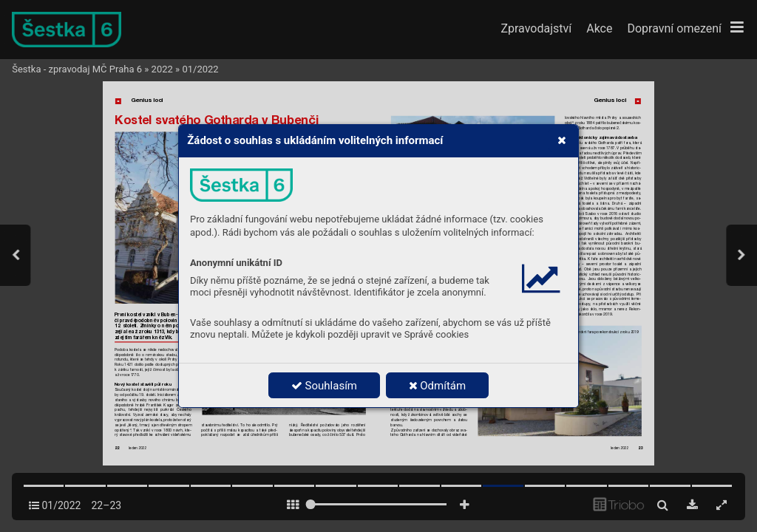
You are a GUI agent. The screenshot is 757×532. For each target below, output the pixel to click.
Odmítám (438, 386)
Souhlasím (324, 386)
